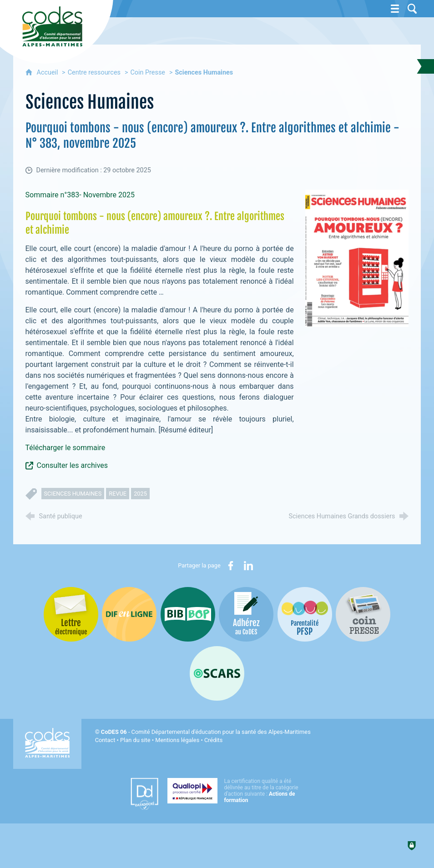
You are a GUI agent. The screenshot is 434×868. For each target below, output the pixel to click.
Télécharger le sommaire (66, 448)
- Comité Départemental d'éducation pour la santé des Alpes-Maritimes (206, 732)
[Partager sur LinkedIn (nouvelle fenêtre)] (248, 566)
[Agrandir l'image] (357, 258)
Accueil (48, 73)
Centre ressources (94, 73)
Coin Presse (148, 73)
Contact (105, 740)
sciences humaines (73, 494)
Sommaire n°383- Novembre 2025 (81, 195)
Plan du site (135, 740)
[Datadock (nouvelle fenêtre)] (144, 794)
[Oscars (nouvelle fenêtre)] (217, 673)
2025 (140, 494)
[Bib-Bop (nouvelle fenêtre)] (188, 614)
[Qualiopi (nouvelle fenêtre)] (236, 791)
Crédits (213, 740)
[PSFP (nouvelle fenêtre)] (305, 614)
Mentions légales (177, 740)
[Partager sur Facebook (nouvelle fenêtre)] (231, 566)
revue (118, 494)
